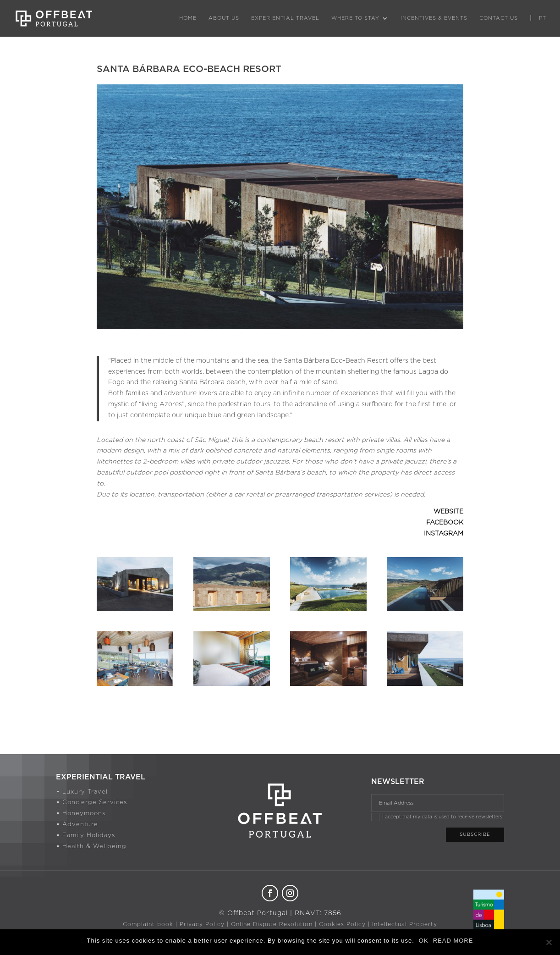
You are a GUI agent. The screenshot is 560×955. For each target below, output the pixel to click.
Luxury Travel (85, 792)
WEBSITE (448, 512)
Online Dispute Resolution (272, 924)
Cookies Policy (342, 924)
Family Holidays (89, 836)
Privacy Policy (202, 924)
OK (424, 941)
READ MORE (453, 941)
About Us (224, 18)
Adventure (80, 825)
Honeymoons (84, 814)
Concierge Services (95, 803)
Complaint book (148, 924)
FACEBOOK (445, 523)
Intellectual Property (405, 924)
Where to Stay (355, 18)
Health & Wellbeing (94, 847)
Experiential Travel (285, 18)
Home (188, 18)
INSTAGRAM (444, 534)
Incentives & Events (434, 18)
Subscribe (475, 834)
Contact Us (499, 18)
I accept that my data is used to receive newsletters (437, 817)
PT (543, 18)
